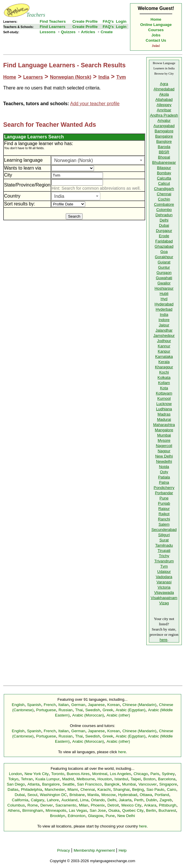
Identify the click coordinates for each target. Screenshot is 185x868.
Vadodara (164, 577)
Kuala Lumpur (48, 779)
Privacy (63, 850)
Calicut (164, 183)
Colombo (164, 210)
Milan (83, 805)
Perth (139, 800)
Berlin (151, 810)
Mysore (164, 440)
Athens (14, 810)
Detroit (113, 805)
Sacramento (66, 805)
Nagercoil (164, 446)
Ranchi (164, 519)
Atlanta (33, 784)
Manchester (55, 789)
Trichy (164, 556)
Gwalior (164, 283)
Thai (79, 710)
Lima (84, 800)
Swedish (92, 710)
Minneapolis (56, 810)
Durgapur (164, 231)
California (20, 800)
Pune (164, 498)
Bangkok (112, 784)
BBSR (164, 152)
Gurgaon (164, 273)
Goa (164, 252)
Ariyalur (164, 120)
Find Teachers (53, 21)
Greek (108, 710)
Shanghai (121, 789)
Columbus (16, 805)
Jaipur (164, 325)
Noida (164, 467)
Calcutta (164, 178)
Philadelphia (32, 789)
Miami (73, 789)
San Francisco (89, 784)
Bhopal (164, 157)
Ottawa (146, 795)
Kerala (164, 362)
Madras (164, 414)
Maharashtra (164, 425)
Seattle (68, 784)
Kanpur (164, 351)
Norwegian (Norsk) (71, 77)
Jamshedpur (164, 336)
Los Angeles (121, 774)
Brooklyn (58, 816)
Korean (114, 705)
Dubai (164, 225)
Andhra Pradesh (164, 115)
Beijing (138, 789)
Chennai (164, 194)
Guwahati (164, 278)
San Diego (16, 784)
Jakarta (125, 800)
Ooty (164, 472)
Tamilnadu (164, 545)
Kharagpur (164, 367)
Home (156, 19)
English (18, 705)
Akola (164, 94)
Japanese (96, 705)
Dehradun (164, 215)
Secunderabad (164, 530)
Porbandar (164, 493)
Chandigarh (164, 189)
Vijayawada (164, 593)
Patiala (164, 477)
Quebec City (133, 810)
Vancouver (148, 784)
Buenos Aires (78, 774)
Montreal (100, 774)
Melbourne (86, 779)
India (104, 77)
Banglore (164, 141)
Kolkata (164, 377)
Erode (164, 236)
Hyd (164, 299)
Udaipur (164, 572)
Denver (47, 805)
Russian (65, 710)
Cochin (164, 199)
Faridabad (164, 241)
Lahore (53, 800)
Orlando (98, 800)
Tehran (27, 779)
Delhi (164, 220)
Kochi (164, 372)
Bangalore (164, 136)
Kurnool (164, 398)
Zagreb (166, 800)
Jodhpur (164, 341)
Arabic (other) (118, 715)
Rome (33, 805)
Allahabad (164, 100)
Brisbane (77, 795)
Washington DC (53, 795)
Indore (164, 320)
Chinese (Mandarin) (139, 705)
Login (121, 21)
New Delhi (164, 456)
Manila (93, 795)
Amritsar (164, 110)
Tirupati (164, 551)
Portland (162, 795)
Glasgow (95, 816)
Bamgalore (164, 131)
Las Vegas (78, 810)
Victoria (164, 587)
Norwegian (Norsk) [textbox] (73, 160)
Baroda (164, 147)
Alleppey (164, 105)
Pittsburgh (168, 805)
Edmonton (77, 816)
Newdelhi (164, 461)
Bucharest (167, 810)
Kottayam (164, 393)
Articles (88, 32)
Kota (164, 388)
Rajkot (164, 514)
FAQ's (108, 21)
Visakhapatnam (164, 598)
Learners (33, 77)
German (78, 705)
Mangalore (164, 430)
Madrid (68, 779)
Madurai (164, 419)
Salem (164, 524)
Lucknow (164, 404)
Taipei (136, 779)
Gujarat (164, 262)
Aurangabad (164, 126)
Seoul (32, 795)
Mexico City (131, 805)
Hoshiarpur (164, 288)
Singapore (168, 784)
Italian (64, 705)
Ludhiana (164, 409)
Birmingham (33, 810)
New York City (37, 774)
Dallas (13, 789)
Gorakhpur (164, 257)
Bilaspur (164, 168)
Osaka (114, 810)
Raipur (164, 509)
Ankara (150, 805)
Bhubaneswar (164, 162)
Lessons (47, 32)
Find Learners (52, 27)
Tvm (121, 77)
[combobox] (98, 160)
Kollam (164, 383)
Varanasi (164, 582)
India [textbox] (59, 196)
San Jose (98, 810)
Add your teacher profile (95, 104)
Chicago (141, 774)
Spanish (34, 705)
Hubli (164, 294)
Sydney (168, 774)
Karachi (104, 789)
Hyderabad (164, 304)
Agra (164, 84)
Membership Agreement (94, 850)
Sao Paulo (155, 789)
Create (107, 32)
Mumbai (164, 435)
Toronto (58, 774)
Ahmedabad (164, 89)
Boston (150, 779)
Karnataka (164, 356)
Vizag (164, 603)
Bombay (164, 173)
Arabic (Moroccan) (88, 715)
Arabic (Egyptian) (131, 710)
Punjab (164, 503)
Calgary (38, 800)
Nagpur (164, 451)
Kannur (164, 346)
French (50, 705)
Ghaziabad (164, 246)
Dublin (152, 800)
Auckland (69, 800)
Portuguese (46, 710)
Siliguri (164, 535)
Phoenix (98, 805)
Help (123, 850)
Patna (164, 482)
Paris (155, 774)
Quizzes (68, 32)
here (164, 640)
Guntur (164, 267)
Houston (105, 779)
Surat (164, 540)
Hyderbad (164, 309)
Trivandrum (164, 561)
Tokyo (13, 779)
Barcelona (167, 779)
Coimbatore (164, 204)
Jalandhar (164, 330)
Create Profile (85, 21)
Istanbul (121, 779)
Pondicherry (164, 488)
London (15, 774)
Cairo (172, 789)
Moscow (108, 795)
